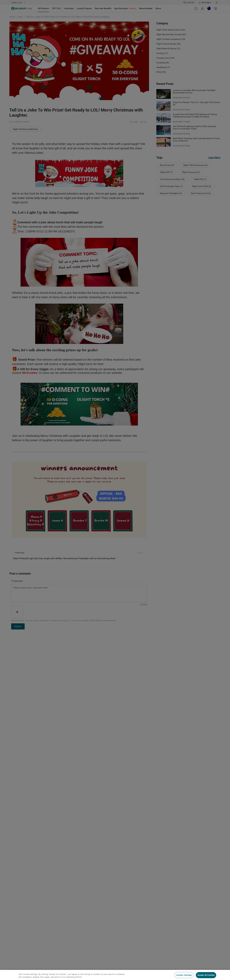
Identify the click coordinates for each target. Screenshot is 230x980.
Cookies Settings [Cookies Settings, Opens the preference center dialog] (184, 975)
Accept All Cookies (206, 975)
